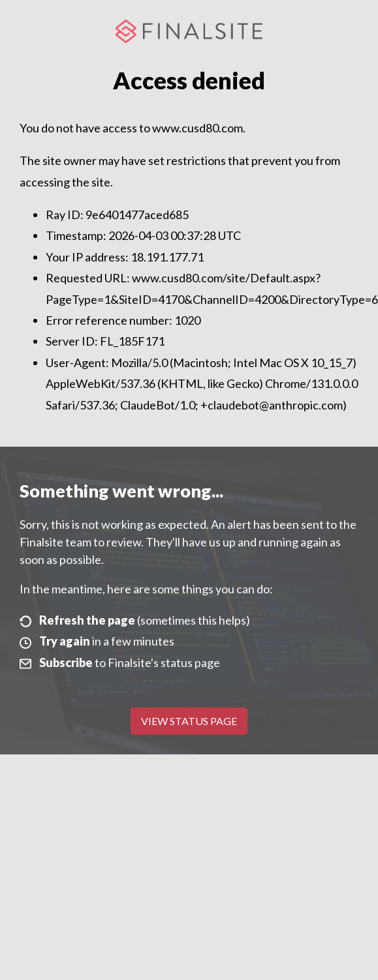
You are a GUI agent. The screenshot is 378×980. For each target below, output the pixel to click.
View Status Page (189, 721)
